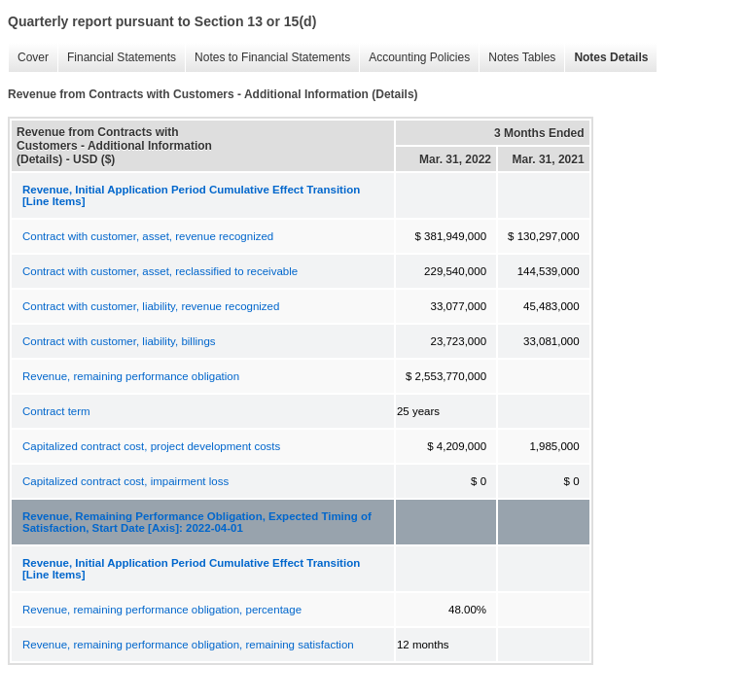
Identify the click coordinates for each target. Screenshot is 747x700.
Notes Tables (517, 58)
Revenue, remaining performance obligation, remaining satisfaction (188, 645)
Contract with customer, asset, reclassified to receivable (160, 271)
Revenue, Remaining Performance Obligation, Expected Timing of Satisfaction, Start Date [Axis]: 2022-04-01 (197, 522)
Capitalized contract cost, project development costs (151, 446)
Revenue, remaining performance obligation (131, 376)
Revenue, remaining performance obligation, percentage (162, 610)
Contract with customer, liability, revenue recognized (151, 306)
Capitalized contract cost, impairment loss (125, 481)
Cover (28, 58)
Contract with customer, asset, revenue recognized (148, 236)
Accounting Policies (414, 58)
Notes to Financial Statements (267, 58)
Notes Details (606, 58)
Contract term (56, 411)
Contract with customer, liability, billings (119, 341)
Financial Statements (117, 58)
